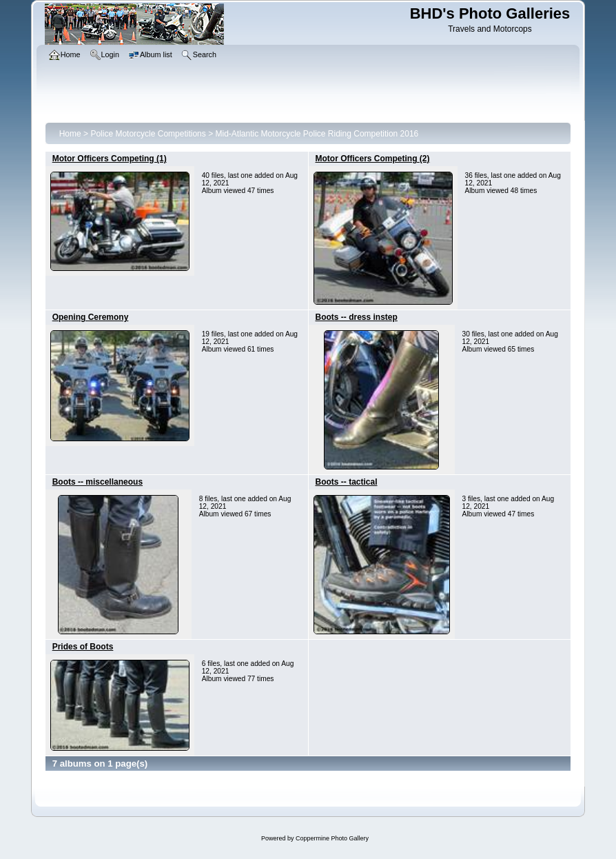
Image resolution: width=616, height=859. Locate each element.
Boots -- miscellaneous (97, 482)
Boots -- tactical (347, 482)
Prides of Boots (83, 647)
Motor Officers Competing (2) (373, 159)
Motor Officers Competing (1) (110, 159)
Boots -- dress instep (357, 317)
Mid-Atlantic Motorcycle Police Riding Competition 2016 (317, 134)
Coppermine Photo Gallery (332, 838)
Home (70, 134)
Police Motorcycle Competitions (148, 134)
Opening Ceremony (91, 317)
